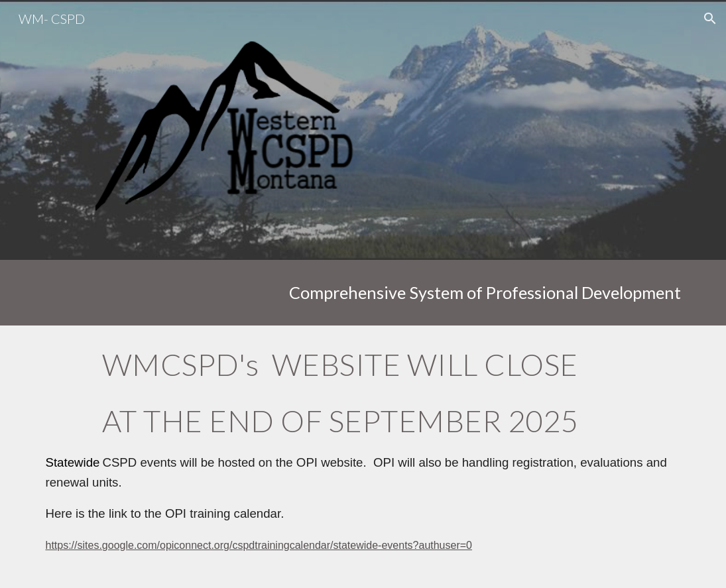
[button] (710, 19)
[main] (363, 293)
